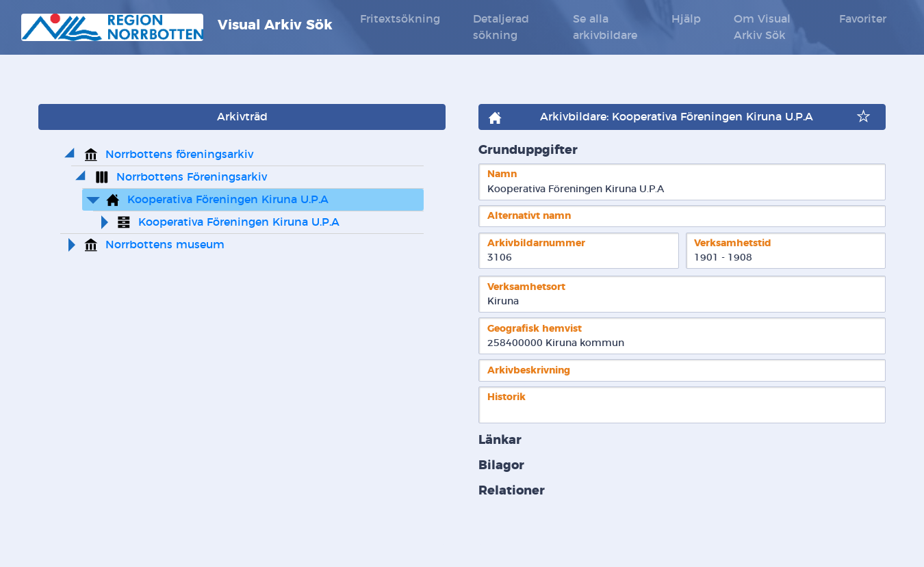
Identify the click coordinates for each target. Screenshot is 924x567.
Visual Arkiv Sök (177, 27)
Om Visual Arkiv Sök (762, 27)
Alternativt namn (529, 216)
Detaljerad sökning (501, 27)
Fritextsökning (400, 19)
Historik (506, 397)
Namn (502, 174)
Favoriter (863, 19)
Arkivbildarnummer (536, 243)
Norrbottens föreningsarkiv (179, 155)
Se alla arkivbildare (605, 27)
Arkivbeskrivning (529, 370)
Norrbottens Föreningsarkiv (192, 177)
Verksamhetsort (526, 287)
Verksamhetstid (733, 243)
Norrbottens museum (165, 245)
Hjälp (686, 19)
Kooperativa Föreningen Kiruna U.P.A (228, 200)
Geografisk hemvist (535, 329)
